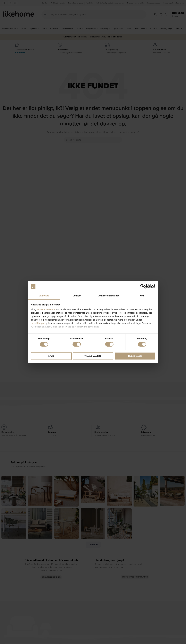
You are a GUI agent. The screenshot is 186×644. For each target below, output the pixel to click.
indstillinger (38, 323)
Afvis (51, 356)
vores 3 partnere (46, 309)
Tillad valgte (93, 356)
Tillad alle (135, 356)
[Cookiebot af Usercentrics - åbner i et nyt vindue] (142, 286)
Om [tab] (142, 296)
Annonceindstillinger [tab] (109, 296)
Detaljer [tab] (77, 296)
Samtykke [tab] (44, 296)
